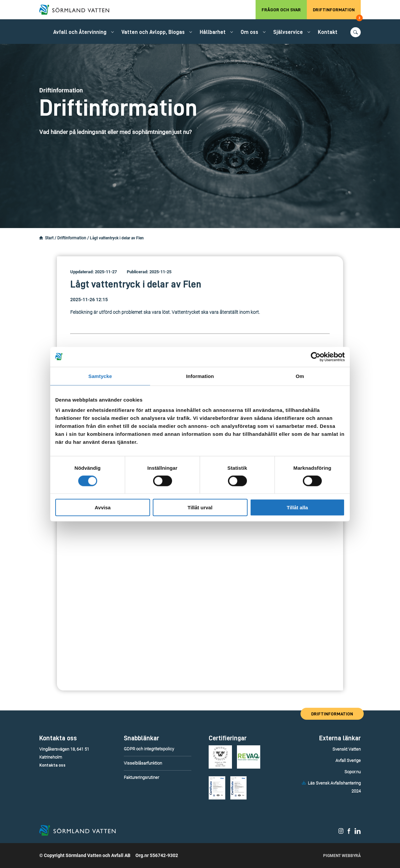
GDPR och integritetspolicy (149, 749)
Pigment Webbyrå (342, 856)
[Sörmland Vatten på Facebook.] (349, 832)
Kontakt (328, 32)
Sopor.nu (353, 772)
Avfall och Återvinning (80, 32)
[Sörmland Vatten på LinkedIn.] (358, 832)
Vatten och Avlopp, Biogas (153, 32)
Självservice (288, 32)
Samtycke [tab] (100, 376)
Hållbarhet (213, 32)
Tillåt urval (200, 507)
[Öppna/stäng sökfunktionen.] (356, 32)
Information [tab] (200, 376)
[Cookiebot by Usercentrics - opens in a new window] (316, 357)
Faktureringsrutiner (141, 777)
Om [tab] (300, 376)
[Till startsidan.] (78, 10)
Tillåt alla (298, 507)
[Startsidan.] (41, 238)
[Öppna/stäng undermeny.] (112, 32)
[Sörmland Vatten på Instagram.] (341, 832)
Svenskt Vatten (347, 749)
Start (49, 238)
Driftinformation (337, 13)
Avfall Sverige (348, 760)
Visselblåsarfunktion (143, 763)
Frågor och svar (281, 10)
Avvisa (103, 507)
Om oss (249, 32)
